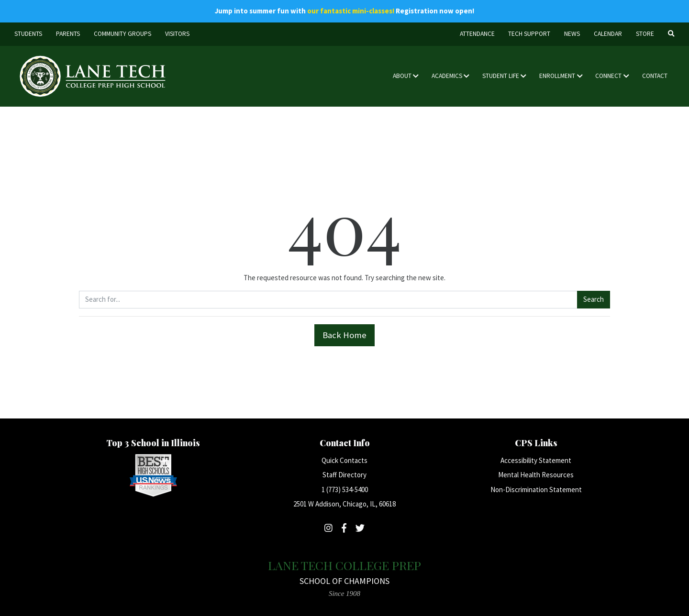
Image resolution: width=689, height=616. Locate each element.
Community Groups (122, 34)
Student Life (501, 76)
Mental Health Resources (536, 475)
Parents (68, 34)
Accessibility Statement (536, 460)
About (402, 76)
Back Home (344, 335)
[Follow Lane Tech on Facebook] (344, 528)
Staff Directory (344, 475)
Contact (655, 76)
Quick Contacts (344, 460)
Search (594, 299)
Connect (608, 76)
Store (645, 34)
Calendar (608, 34)
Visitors (177, 34)
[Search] (671, 34)
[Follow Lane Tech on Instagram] (328, 528)
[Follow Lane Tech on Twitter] (360, 528)
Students (28, 34)
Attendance (477, 34)
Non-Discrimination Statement (536, 489)
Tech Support (529, 34)
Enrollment (557, 76)
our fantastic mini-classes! (351, 11)
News (572, 34)
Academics (447, 76)
